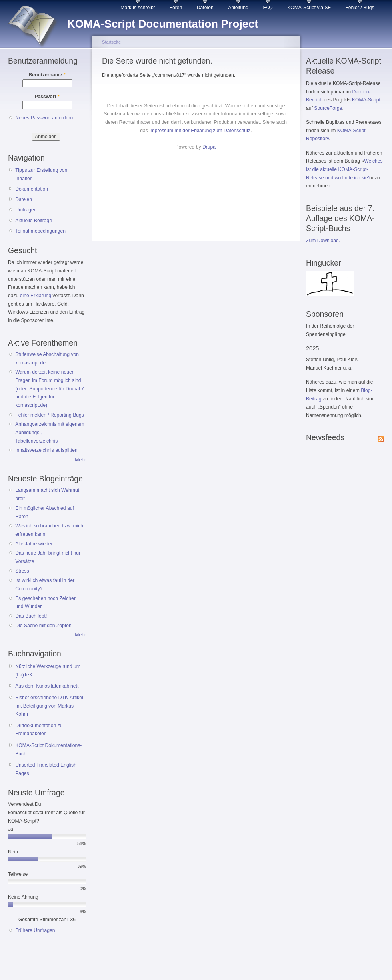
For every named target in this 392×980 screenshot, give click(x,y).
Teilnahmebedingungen (40, 231)
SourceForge (328, 108)
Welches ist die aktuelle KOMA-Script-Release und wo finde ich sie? (344, 169)
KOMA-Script (366, 100)
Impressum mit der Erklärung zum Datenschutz (200, 131)
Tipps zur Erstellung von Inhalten (41, 174)
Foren (176, 8)
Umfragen (26, 210)
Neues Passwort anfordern (44, 118)
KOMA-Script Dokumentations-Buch (48, 750)
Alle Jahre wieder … (37, 544)
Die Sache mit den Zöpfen (43, 626)
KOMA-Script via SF (309, 8)
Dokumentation (32, 189)
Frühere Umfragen (35, 930)
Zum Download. (323, 241)
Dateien (205, 8)
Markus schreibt (138, 8)
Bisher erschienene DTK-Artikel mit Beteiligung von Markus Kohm (49, 706)
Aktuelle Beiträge (34, 221)
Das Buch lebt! (31, 616)
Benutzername (47, 75)
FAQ (268, 8)
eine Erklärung (36, 296)
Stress (22, 571)
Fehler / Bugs (360, 8)
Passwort (47, 97)
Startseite (111, 42)
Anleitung (238, 8)
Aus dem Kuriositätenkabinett (47, 686)
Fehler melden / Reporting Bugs (50, 415)
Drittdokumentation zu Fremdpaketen (39, 730)
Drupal (210, 147)
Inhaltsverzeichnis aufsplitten (46, 450)
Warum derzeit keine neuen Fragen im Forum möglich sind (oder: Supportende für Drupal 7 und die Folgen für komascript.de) (50, 389)
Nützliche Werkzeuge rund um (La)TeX (48, 671)
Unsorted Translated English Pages (46, 769)
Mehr (80, 460)
